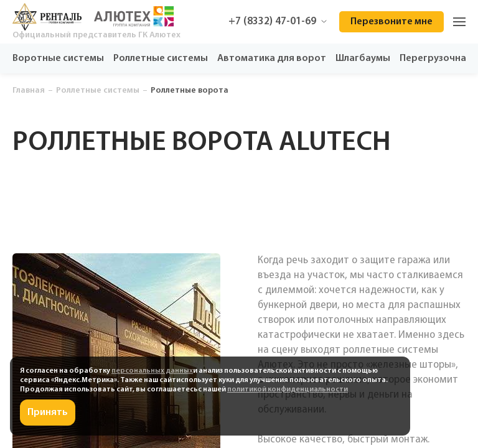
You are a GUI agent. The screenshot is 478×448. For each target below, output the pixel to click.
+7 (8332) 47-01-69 (278, 21)
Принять (48, 413)
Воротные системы (58, 58)
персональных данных (152, 371)
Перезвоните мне (391, 22)
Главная (29, 91)
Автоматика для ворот (272, 58)
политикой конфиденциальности (288, 390)
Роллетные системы (161, 58)
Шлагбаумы (363, 58)
